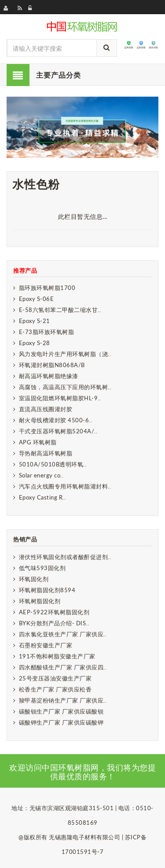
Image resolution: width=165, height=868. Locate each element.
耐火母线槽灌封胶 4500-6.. (56, 420)
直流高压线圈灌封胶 (46, 409)
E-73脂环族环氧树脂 (47, 332)
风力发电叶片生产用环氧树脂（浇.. (65, 354)
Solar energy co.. (41, 475)
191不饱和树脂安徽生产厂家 (57, 656)
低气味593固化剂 (42, 568)
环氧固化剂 (34, 579)
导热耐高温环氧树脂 (46, 453)
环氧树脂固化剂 (40, 601)
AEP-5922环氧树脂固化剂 (54, 612)
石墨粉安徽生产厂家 (46, 645)
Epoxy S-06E (37, 299)
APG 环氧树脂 (38, 442)
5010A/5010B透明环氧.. (53, 464)
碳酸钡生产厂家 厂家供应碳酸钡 (61, 711)
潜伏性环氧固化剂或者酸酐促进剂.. (65, 557)
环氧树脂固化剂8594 (47, 590)
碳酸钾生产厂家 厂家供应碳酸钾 (61, 722)
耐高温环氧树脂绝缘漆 (49, 376)
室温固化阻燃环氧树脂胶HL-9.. (60, 398)
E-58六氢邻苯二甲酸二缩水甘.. (60, 310)
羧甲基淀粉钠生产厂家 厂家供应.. (63, 700)
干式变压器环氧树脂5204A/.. (58, 431)
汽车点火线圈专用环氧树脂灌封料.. (65, 486)
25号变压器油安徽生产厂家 (55, 678)
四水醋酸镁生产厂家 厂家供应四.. (63, 667)
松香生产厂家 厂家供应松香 (55, 689)
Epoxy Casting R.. (42, 497)
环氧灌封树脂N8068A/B (52, 365)
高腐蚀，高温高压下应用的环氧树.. (65, 387)
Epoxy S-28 (35, 343)
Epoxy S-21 (35, 321)
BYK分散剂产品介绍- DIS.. (54, 623)
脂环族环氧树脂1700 (47, 288)
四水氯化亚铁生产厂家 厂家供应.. (63, 634)
